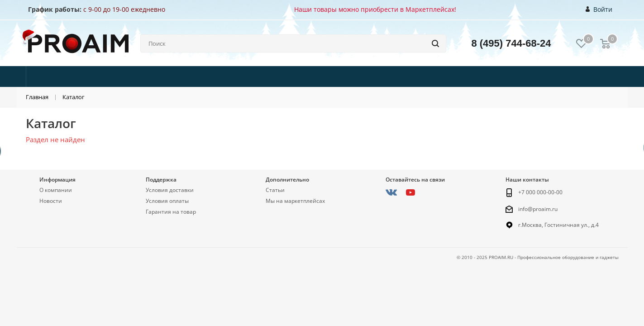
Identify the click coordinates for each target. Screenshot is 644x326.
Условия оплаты (167, 201)
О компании (56, 190)
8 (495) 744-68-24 (511, 43)
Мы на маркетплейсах (295, 201)
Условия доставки (170, 190)
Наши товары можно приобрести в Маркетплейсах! (375, 9)
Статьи (275, 190)
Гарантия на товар (171, 212)
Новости (51, 201)
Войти (599, 10)
